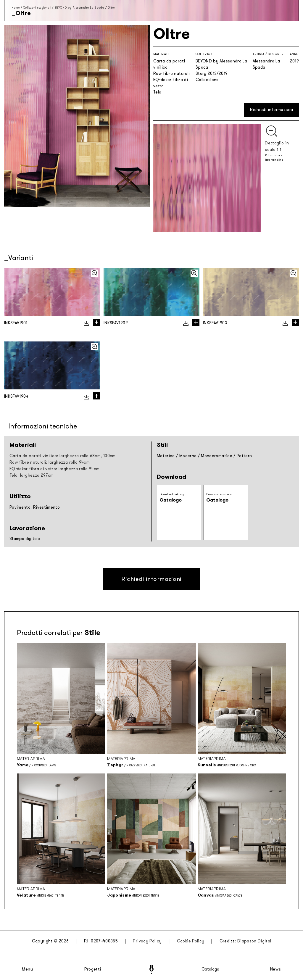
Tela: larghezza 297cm (32, 475)
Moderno (188, 456)
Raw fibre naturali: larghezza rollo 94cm (50, 462)
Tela (157, 92)
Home (16, 8)
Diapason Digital (254, 941)
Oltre (111, 8)
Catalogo (210, 969)
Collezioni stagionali (37, 8)
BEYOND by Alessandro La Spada (79, 8)
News (276, 969)
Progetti (93, 969)
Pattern (244, 456)
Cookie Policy (191, 941)
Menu (28, 969)
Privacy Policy (147, 941)
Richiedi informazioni (271, 110)
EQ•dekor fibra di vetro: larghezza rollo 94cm (55, 469)
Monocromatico (217, 456)
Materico (166, 456)
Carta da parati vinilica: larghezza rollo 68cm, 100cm (63, 456)
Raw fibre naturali (171, 74)
